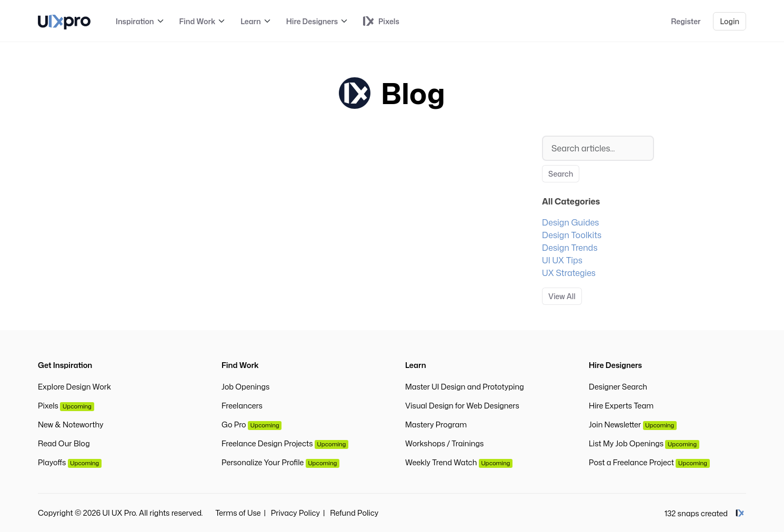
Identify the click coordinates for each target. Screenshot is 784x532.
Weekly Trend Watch (459, 462)
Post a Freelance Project (649, 462)
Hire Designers (312, 21)
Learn (251, 21)
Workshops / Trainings (444, 443)
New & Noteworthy (71, 424)
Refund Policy (354, 513)
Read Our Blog (64, 443)
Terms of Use (238, 513)
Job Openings (245, 387)
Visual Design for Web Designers (462, 406)
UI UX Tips (562, 260)
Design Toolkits (572, 235)
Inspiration (135, 21)
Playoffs (70, 462)
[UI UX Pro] (64, 21)
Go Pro (252, 424)
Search (561, 174)
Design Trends (570, 248)
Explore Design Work (74, 387)
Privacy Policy (295, 513)
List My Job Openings (644, 443)
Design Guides (571, 222)
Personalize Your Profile (280, 462)
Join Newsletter (633, 424)
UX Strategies (569, 273)
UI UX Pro (119, 513)
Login (730, 21)
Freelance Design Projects (285, 443)
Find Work (198, 21)
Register (686, 21)
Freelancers (242, 406)
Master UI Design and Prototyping (465, 387)
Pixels (66, 406)
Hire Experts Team (621, 406)
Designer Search (618, 387)
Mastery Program (436, 424)
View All (562, 296)
